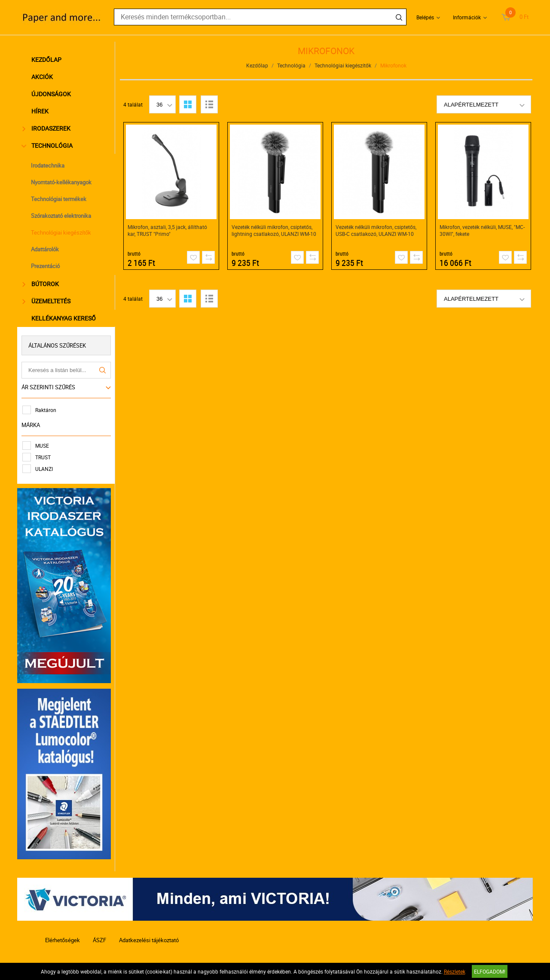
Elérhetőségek (63, 940)
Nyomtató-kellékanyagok (61, 182)
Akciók (42, 77)
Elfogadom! (490, 971)
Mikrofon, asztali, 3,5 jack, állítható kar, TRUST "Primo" (167, 230)
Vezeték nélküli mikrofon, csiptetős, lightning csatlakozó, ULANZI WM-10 (274, 230)
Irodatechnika (48, 165)
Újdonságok (51, 94)
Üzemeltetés (46, 301)
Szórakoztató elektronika (61, 216)
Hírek (40, 111)
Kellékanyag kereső (64, 318)
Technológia (47, 145)
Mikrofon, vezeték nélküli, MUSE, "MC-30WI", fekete (482, 230)
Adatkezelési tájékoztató (149, 940)
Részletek (455, 971)
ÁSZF (99, 940)
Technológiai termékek (59, 199)
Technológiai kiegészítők (61, 232)
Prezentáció (45, 266)
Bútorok (41, 284)
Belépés (425, 17)
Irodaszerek (46, 128)
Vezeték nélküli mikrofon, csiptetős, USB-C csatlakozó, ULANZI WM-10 (376, 230)
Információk (467, 17)
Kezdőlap (46, 60)
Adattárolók (45, 249)
